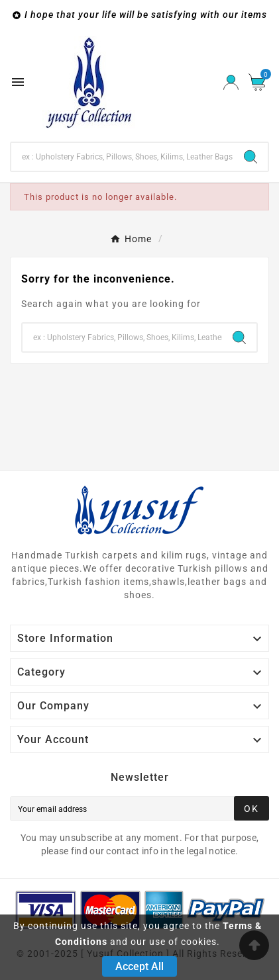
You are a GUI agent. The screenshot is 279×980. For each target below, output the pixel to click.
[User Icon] (231, 82)
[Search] (122, 157)
